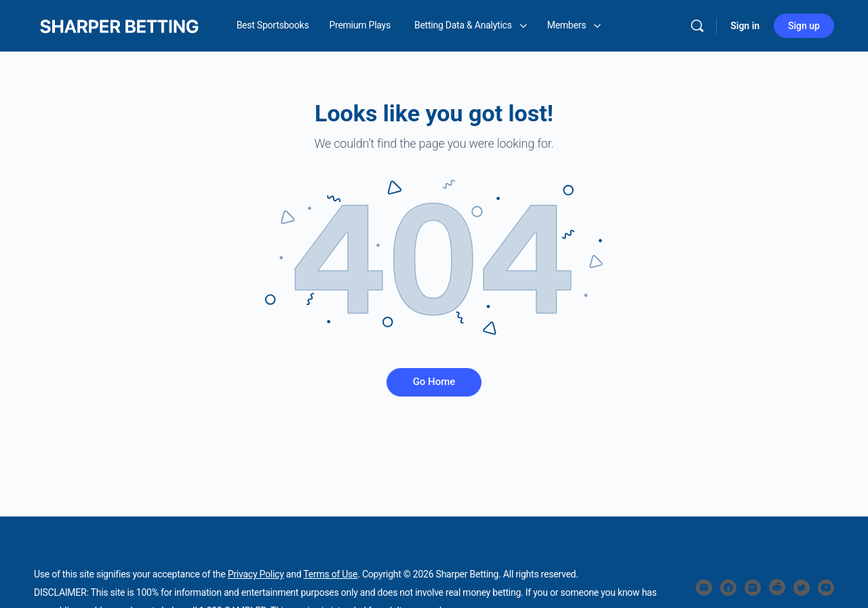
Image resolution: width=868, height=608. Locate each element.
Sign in (745, 26)
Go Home (434, 382)
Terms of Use (330, 574)
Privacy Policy (256, 574)
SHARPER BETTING (72, 546)
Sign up (804, 26)
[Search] (697, 26)
